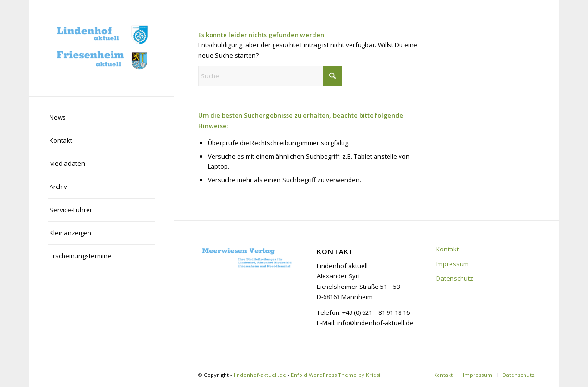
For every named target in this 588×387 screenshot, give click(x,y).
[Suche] (270, 76)
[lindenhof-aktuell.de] (101, 48)
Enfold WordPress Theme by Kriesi (336, 375)
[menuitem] (101, 118)
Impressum (452, 264)
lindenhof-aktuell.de (260, 375)
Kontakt (447, 249)
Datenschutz (455, 278)
